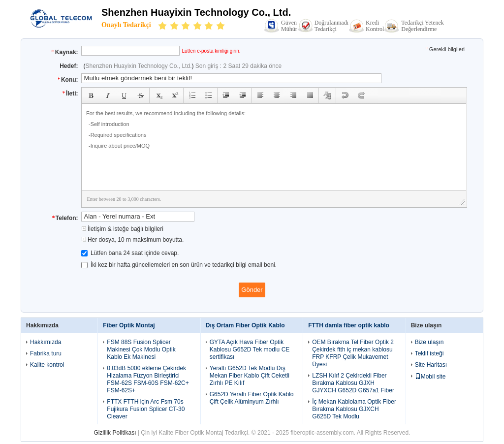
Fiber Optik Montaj (129, 325)
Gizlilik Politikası (115, 433)
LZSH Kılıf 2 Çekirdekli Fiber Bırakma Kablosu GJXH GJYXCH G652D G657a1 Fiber (353, 383)
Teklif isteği (429, 353)
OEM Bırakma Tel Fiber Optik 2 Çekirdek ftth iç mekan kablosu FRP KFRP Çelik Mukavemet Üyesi (353, 353)
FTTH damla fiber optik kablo (349, 325)
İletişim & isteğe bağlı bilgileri (122, 229)
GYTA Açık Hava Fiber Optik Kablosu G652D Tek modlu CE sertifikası (250, 349)
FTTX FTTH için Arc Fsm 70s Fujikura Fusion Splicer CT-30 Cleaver (146, 409)
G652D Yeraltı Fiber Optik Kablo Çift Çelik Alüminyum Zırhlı (252, 398)
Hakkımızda (46, 342)
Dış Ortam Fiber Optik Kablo (245, 325)
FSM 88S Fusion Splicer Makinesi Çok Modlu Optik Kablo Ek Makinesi (141, 349)
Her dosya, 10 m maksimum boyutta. (133, 240)
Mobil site (430, 377)
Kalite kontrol (47, 365)
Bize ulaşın (429, 342)
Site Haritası (431, 365)
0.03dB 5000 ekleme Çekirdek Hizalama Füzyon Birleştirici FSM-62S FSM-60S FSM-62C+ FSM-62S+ (148, 379)
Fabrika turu (46, 353)
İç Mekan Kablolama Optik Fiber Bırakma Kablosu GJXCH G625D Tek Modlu (354, 409)
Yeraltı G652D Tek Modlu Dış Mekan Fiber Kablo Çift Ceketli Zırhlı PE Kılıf (250, 376)
